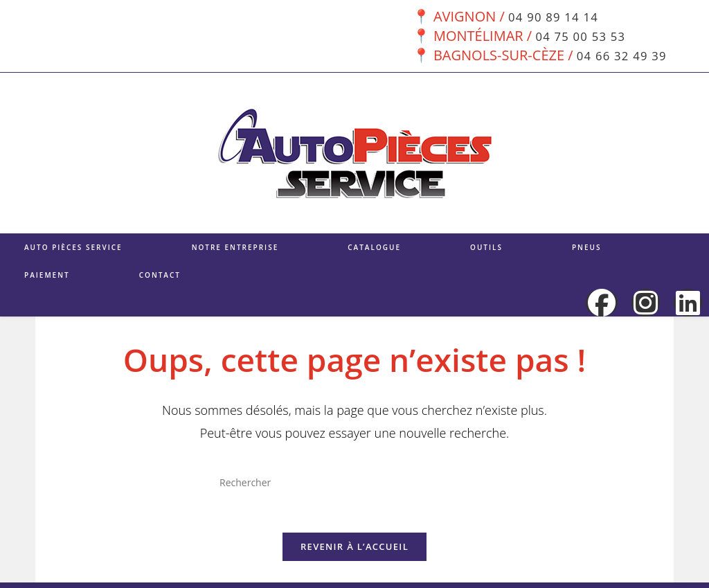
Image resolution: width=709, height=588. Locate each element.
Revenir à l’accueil (354, 552)
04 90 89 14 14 (551, 16)
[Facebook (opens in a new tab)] (602, 303)
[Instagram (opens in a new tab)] (646, 303)
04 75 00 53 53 (578, 36)
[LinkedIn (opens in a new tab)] (688, 303)
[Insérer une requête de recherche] (354, 482)
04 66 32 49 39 (620, 55)
